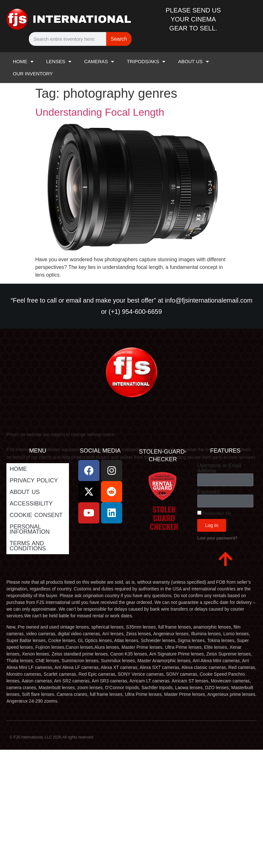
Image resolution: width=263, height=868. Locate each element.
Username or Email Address (219, 468)
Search (119, 39)
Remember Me (214, 513)
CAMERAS (99, 62)
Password (208, 492)
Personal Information (30, 529)
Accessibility (31, 504)
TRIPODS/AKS (146, 62)
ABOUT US (193, 62)
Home (18, 469)
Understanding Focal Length (100, 112)
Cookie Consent (36, 515)
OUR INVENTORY (33, 74)
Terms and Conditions (28, 546)
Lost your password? (217, 538)
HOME (23, 62)
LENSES (59, 62)
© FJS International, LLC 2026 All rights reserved (51, 737)
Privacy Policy (34, 480)
